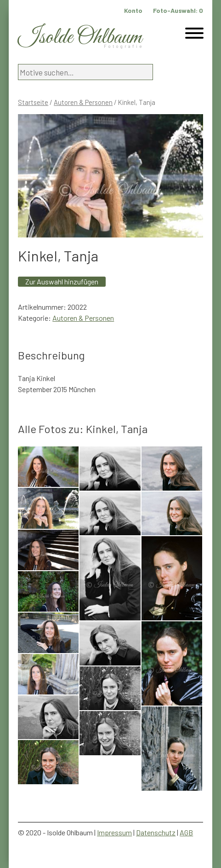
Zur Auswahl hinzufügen (62, 281)
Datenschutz (156, 832)
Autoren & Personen (83, 102)
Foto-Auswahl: (178, 10)
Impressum (114, 832)
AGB (186, 832)
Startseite (33, 102)
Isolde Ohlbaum (80, 38)
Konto (133, 10)
